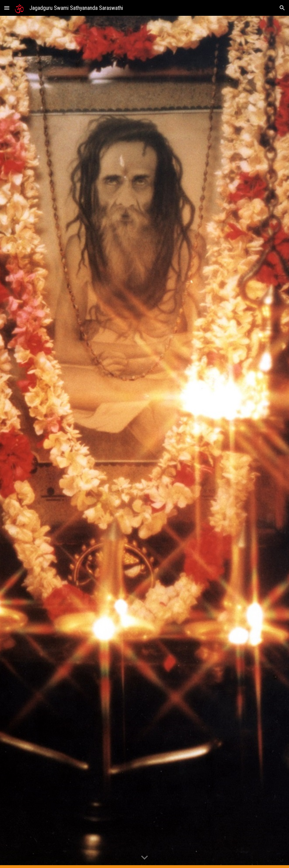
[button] (7, 8)
